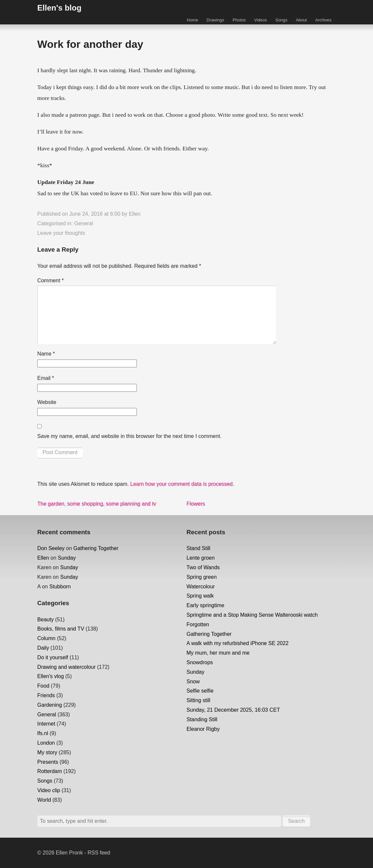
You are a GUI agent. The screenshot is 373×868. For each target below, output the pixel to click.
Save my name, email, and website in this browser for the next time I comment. (129, 436)
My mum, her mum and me (218, 653)
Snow (193, 682)
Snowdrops (200, 662)
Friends (46, 695)
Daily (43, 648)
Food (43, 686)
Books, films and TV (61, 629)
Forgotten (198, 624)
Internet (46, 724)
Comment (50, 280)
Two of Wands (203, 567)
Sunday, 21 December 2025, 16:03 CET (233, 710)
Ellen (135, 214)
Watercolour (201, 587)
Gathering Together (96, 548)
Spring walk (200, 596)
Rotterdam (50, 771)
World (44, 800)
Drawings (215, 20)
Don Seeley (51, 548)
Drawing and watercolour (66, 667)
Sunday (67, 558)
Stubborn (60, 587)
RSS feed (99, 853)
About (301, 20)
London (46, 743)
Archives (323, 20)
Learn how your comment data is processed (181, 484)
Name (46, 354)
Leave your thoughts (61, 233)
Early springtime (206, 605)
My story (47, 752)
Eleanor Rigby (203, 729)
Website (47, 402)
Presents (48, 762)
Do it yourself (53, 657)
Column (46, 638)
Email (46, 378)
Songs (281, 20)
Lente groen (201, 558)
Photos (239, 20)
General (84, 223)
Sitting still (199, 700)
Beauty (46, 620)
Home (192, 20)
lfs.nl (43, 733)
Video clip (49, 790)
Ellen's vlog (50, 676)
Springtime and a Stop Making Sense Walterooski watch (252, 615)
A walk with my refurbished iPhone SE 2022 (238, 643)
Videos (261, 20)
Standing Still (202, 719)
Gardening (50, 705)
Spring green (202, 577)
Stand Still (199, 548)
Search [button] (296, 821)
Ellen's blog (59, 8)
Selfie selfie (200, 691)
